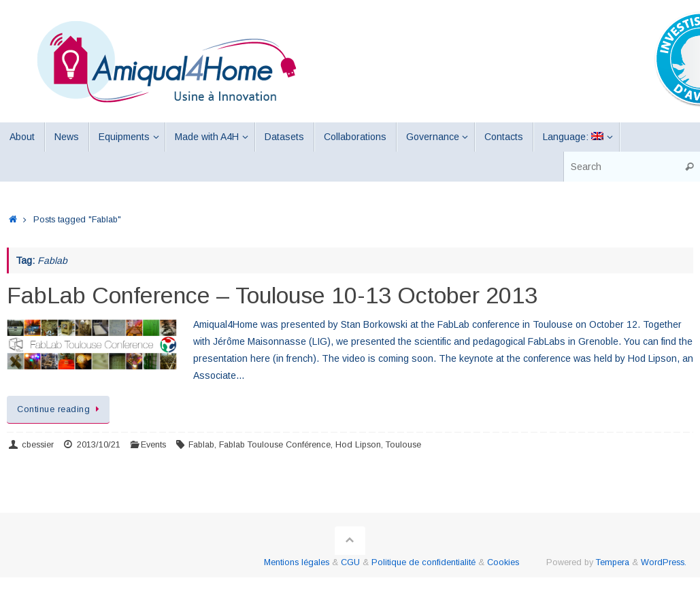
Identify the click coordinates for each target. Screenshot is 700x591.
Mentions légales (297, 562)
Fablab (201, 445)
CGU (350, 562)
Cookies (503, 562)
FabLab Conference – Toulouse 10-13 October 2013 (272, 295)
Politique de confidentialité (423, 562)
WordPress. (664, 562)
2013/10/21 (99, 445)
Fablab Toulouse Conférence (275, 445)
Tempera (613, 562)
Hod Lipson (358, 445)
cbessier (38, 445)
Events (153, 445)
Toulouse (403, 445)
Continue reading (61, 409)
